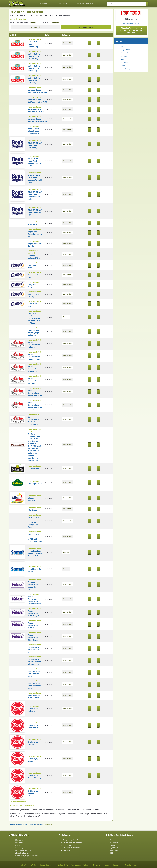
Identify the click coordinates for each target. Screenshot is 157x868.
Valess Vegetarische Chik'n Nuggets (34, 613)
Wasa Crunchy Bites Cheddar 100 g (35, 650)
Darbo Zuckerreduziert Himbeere (34, 381)
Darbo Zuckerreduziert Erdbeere (34, 345)
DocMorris (114, 843)
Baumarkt (124, 53)
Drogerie (66, 317)
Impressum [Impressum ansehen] (118, 865)
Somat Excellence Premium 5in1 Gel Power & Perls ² (35, 553)
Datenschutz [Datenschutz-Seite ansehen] (63, 865)
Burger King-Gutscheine (72, 840)
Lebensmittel (68, 43)
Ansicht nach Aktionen (36, 27)
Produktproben (69, 845)
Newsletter (20, 843)
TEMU (113, 845)
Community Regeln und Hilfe (27, 856)
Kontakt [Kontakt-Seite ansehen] (128, 865)
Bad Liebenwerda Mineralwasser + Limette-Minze (35, 131)
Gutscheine (45, 4)
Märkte (41, 824)
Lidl (112, 853)
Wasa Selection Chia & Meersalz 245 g (34, 674)
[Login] (101, 3)
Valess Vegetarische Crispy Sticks (33, 637)
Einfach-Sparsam (19, 835)
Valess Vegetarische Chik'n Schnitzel (34, 625)
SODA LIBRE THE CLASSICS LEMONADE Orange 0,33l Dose (34, 522)
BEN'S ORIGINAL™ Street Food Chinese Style (35, 145)
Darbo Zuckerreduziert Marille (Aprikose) (35, 393)
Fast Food (124, 46)
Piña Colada (32, 510)
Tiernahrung (125, 69)
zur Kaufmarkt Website (131, 23)
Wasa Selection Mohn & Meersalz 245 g (35, 686)
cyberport (114, 848)
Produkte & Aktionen (30, 824)
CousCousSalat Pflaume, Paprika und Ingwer (35, 333)
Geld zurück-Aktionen (71, 848)
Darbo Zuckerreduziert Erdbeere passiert (35, 357)
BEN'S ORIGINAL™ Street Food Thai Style (35, 212)
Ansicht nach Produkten (86, 27)
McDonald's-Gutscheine (72, 843)
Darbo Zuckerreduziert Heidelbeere (34, 369)
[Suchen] (147, 4)
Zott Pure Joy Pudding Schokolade (33, 793)
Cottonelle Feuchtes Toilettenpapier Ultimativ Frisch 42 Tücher (34, 318)
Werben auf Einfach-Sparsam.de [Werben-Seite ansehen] (43, 865)
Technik (123, 66)
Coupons (66, 850)
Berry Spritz (32, 224)
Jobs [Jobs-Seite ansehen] (135, 865)
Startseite (19, 840)
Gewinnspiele (63, 4)
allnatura (114, 850)
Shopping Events (22, 853)
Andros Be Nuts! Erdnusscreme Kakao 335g (34, 68)
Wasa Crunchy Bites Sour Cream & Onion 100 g (34, 662)
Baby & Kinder (126, 50)
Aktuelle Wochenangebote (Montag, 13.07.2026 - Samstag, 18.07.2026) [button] (131, 30)
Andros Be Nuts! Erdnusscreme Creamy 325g (34, 44)
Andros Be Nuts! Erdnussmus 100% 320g (34, 80)
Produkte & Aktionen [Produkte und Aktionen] (85, 4)
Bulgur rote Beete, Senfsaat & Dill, (35, 234)
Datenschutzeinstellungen (81, 865)
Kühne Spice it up (35, 484)
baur (112, 840)
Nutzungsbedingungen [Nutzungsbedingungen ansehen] (102, 865)
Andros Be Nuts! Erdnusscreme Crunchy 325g (34, 56)
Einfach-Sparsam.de (15, 824)
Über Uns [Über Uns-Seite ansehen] (25, 865)
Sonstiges (124, 62)
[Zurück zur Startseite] (32, 2)
